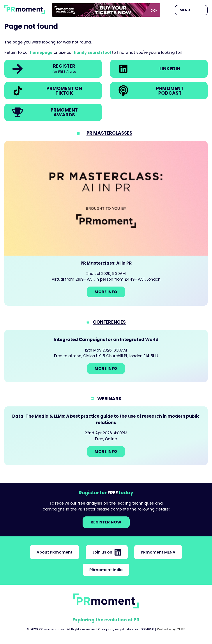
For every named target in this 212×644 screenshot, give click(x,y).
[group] (106, 10)
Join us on (107, 552)
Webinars (109, 399)
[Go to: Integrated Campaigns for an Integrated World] (106, 356)
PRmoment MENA (158, 552)
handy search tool (92, 52)
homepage (41, 52)
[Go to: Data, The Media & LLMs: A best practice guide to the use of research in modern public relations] (106, 436)
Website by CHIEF (171, 629)
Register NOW (106, 522)
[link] (106, 10)
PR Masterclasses (109, 133)
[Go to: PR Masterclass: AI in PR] (106, 223)
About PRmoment (55, 552)
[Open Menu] (191, 10)
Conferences (109, 322)
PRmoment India (106, 570)
